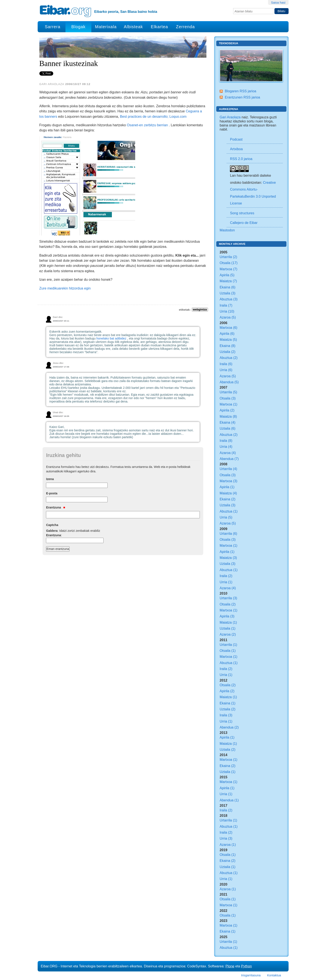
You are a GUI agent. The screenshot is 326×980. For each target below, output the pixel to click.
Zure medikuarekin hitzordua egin (65, 288)
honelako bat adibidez (111, 338)
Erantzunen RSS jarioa (242, 97)
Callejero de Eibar (244, 223)
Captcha (52, 525)
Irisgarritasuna (251, 975)
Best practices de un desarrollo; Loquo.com (153, 116)
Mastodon (227, 230)
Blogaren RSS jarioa (241, 91)
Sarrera (53, 27)
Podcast (236, 139)
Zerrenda (185, 27)
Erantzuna (56, 507)
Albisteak (133, 27)
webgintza (200, 310)
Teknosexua (228, 43)
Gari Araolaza (230, 117)
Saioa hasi (278, 3)
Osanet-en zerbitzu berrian (147, 125)
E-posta (52, 493)
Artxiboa (236, 149)
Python (246, 966)
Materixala (106, 27)
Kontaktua (274, 975)
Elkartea (159, 27)
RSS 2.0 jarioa (241, 159)
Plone (230, 966)
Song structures (242, 213)
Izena (50, 479)
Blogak (78, 27)
